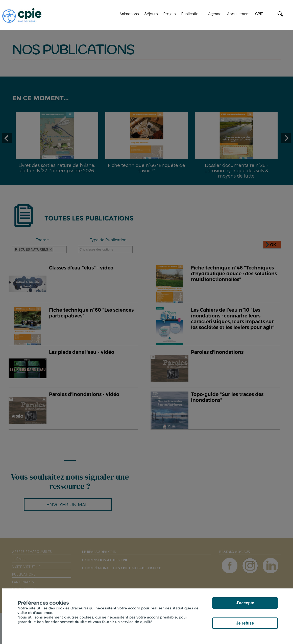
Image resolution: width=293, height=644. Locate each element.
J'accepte (245, 603)
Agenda (215, 14)
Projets (170, 14)
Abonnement (238, 14)
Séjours (151, 14)
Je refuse (245, 623)
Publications (192, 14)
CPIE (259, 14)
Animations (129, 14)
